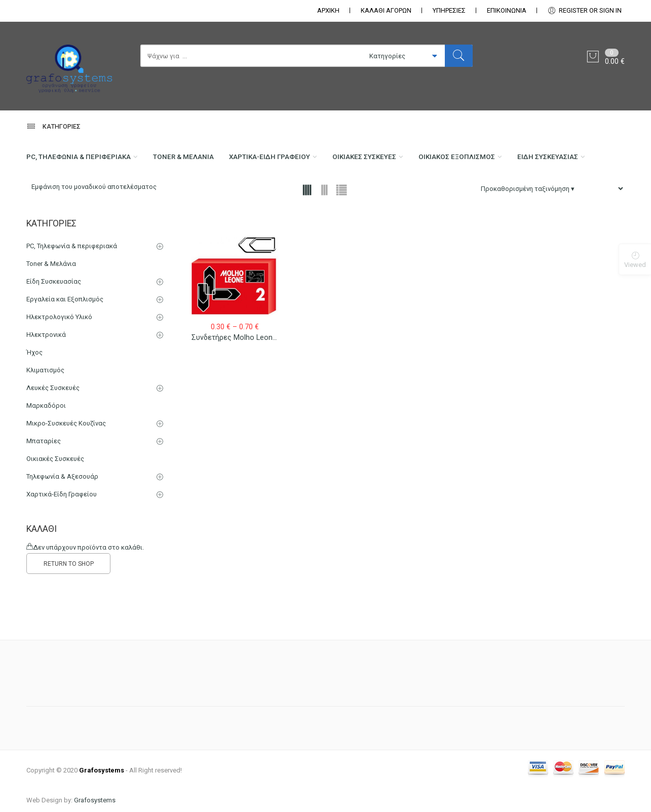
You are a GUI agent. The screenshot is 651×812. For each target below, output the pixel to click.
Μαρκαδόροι (46, 451)
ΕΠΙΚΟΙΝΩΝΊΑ (507, 10)
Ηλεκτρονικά (46, 380)
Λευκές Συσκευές (53, 433)
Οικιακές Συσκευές (394, 160)
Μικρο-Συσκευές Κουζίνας (66, 469)
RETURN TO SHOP (69, 609)
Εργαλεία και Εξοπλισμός (65, 345)
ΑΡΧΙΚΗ (328, 10)
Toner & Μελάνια (196, 160)
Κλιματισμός (45, 416)
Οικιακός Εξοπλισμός (494, 160)
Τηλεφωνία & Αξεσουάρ (62, 522)
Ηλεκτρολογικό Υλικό (59, 362)
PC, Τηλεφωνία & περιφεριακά (83, 160)
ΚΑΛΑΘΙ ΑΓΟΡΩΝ (386, 10)
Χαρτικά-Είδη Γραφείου (290, 160)
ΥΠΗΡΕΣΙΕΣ (449, 10)
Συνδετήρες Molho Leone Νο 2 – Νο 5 (255, 383)
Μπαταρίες (44, 487)
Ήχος (34, 398)
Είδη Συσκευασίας (60, 201)
